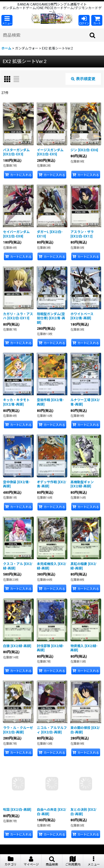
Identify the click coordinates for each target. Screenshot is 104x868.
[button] (7, 20)
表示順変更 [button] (83, 79)
